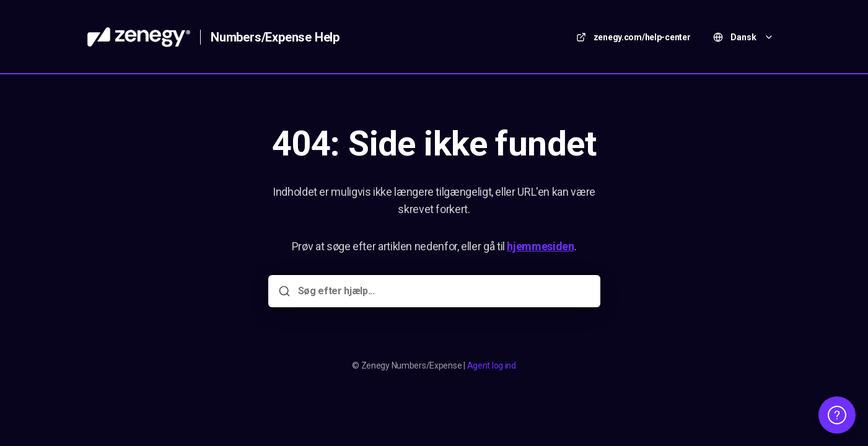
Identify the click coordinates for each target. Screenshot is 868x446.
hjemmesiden (540, 246)
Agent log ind (492, 365)
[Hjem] (139, 37)
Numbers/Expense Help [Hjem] (275, 37)
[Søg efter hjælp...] (443, 291)
